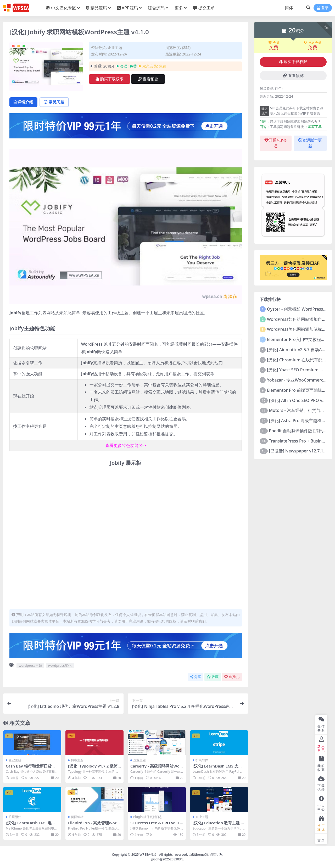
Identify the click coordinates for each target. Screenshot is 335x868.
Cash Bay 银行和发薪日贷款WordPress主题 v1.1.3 (31, 769)
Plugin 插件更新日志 (148, 817)
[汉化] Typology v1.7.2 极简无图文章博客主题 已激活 (93, 769)
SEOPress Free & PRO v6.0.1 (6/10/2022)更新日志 (157, 825)
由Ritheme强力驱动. (203, 855)
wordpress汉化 (60, 666)
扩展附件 (202, 760)
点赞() (232, 677)
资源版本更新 (310, 143)
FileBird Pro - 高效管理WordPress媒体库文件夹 (94, 825)
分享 (196, 677)
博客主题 (77, 760)
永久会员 (312, 43)
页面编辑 (77, 817)
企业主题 (115, 47)
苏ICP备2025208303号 (167, 859)
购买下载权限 (110, 79)
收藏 (213, 677)
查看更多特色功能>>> (125, 446)
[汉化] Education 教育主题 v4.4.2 (218, 825)
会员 (274, 43)
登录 (323, 8)
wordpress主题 (30, 666)
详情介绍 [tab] (24, 102)
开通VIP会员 (276, 143)
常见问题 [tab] (56, 102)
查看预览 (148, 79)
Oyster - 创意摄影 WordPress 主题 (300, 309)
